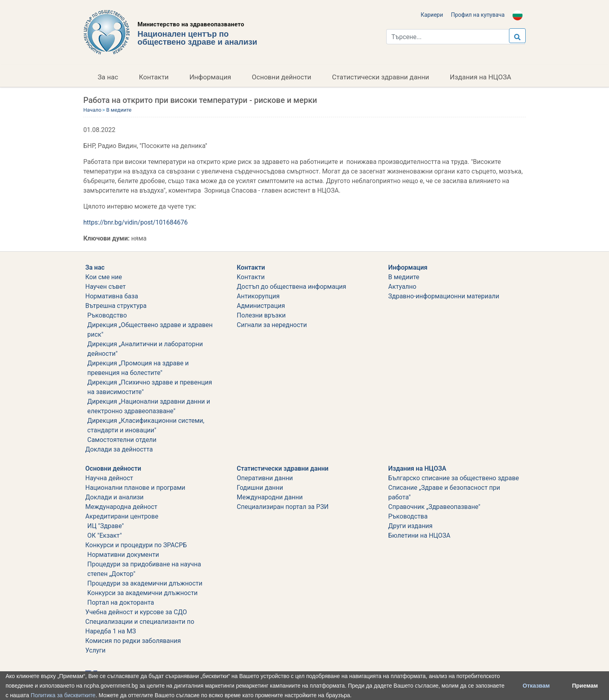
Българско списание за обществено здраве (454, 478)
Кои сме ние (104, 277)
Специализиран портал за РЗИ (283, 507)
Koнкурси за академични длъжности (142, 593)
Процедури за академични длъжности (145, 583)
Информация (210, 77)
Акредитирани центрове (122, 516)
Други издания (410, 526)
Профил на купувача (478, 15)
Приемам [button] (585, 686)
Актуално (402, 287)
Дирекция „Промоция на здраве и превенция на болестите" (138, 368)
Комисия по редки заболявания (133, 641)
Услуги (95, 650)
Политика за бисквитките (63, 695)
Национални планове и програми (135, 488)
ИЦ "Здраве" (106, 526)
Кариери (432, 15)
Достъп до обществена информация (292, 287)
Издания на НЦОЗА (481, 77)
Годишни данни (260, 488)
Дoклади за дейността (119, 449)
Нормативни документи (123, 555)
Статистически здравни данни (381, 77)
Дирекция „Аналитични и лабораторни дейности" (145, 349)
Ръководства (408, 516)
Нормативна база (112, 296)
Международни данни (270, 497)
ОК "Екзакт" (105, 535)
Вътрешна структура (116, 306)
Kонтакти (251, 277)
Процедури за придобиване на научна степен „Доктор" (144, 569)
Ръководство (107, 315)
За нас (108, 77)
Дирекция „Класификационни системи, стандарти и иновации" (146, 425)
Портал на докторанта (121, 602)
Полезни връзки (261, 315)
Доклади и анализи (114, 497)
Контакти (154, 77)
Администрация (261, 306)
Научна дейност (109, 478)
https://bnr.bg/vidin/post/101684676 (136, 222)
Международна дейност (121, 507)
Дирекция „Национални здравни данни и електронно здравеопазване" (149, 406)
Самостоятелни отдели (122, 440)
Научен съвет (106, 287)
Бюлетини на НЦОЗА (419, 535)
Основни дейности (282, 77)
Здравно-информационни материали (444, 296)
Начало (92, 110)
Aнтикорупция (258, 296)
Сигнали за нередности (272, 325)
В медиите (119, 110)
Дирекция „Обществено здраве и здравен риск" (150, 330)
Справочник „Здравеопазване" (434, 507)
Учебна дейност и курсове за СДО (136, 612)
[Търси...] (456, 37)
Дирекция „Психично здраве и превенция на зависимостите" (150, 387)
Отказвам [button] (536, 686)
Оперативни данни (265, 478)
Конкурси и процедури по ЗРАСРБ (136, 545)
